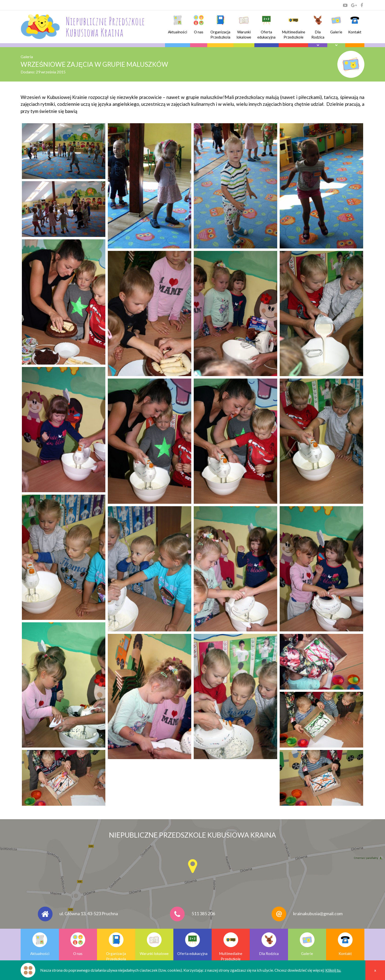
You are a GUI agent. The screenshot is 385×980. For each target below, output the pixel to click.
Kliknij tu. (333, 970)
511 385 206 (203, 913)
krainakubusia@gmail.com (318, 913)
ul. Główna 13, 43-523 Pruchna (89, 913)
